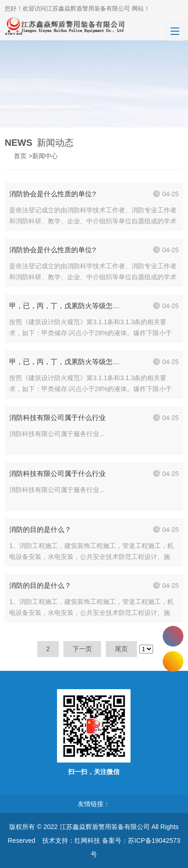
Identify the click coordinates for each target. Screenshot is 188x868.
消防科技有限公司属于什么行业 (57, 417)
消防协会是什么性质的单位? (52, 194)
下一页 (82, 649)
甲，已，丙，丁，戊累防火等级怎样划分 (66, 306)
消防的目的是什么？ (40, 529)
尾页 (121, 649)
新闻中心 (45, 156)
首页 (20, 156)
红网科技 (87, 840)
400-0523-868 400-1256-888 (173, 636)
